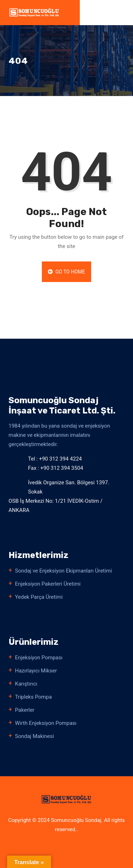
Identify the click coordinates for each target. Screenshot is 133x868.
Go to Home (66, 272)
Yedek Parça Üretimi (39, 597)
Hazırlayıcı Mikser (36, 671)
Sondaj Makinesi (34, 736)
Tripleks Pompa (33, 697)
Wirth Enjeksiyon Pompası (46, 723)
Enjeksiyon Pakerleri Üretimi (48, 584)
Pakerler (25, 710)
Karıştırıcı (26, 684)
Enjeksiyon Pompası (39, 658)
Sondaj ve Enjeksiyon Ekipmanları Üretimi (63, 571)
